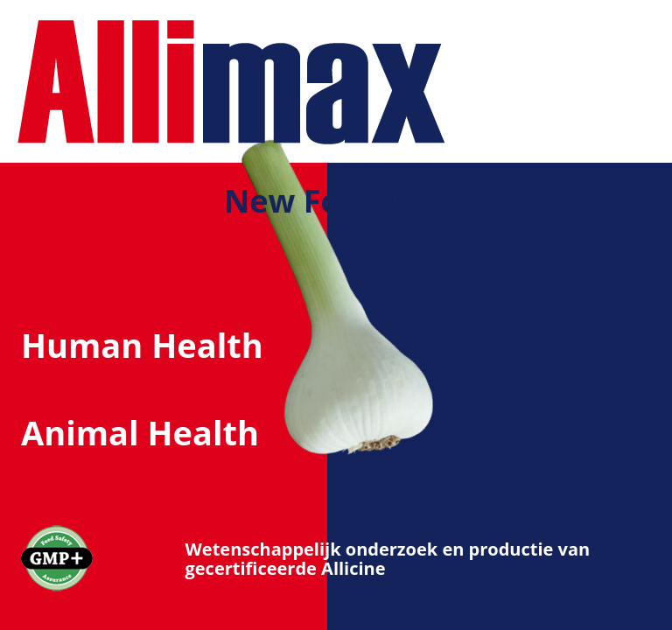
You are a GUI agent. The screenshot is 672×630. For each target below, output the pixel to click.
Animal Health (140, 432)
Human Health (142, 345)
